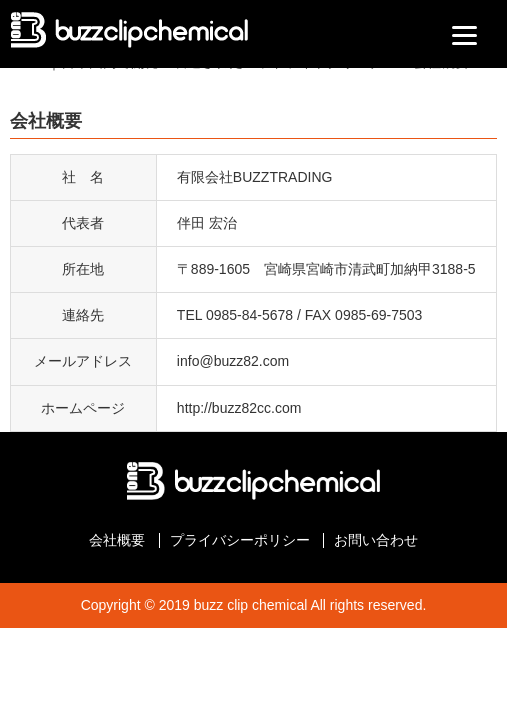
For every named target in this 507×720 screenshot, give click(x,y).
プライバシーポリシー (240, 540)
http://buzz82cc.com (239, 408)
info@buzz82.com (233, 361)
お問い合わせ (376, 540)
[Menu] (464, 34)
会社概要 (117, 540)
